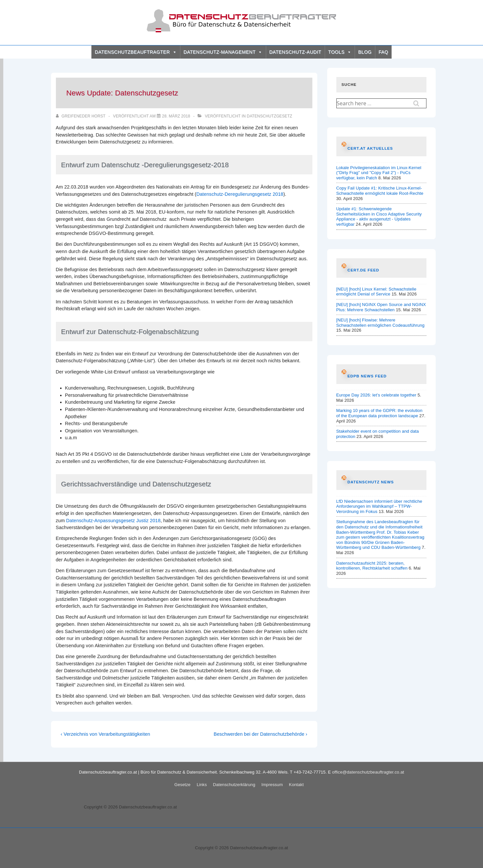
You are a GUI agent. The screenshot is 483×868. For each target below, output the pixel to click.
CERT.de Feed (363, 270)
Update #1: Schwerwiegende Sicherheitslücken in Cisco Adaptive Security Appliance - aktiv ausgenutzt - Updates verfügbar (379, 217)
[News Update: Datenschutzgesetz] (176, 116)
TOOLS (340, 52)
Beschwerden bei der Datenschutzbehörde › (261, 734)
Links (202, 785)
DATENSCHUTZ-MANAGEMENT (223, 52)
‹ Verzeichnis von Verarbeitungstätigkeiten (106, 734)
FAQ (383, 52)
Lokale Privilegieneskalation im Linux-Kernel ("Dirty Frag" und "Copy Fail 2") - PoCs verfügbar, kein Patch (379, 173)
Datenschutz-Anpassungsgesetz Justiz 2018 (113, 521)
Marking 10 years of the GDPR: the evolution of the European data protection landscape (379, 413)
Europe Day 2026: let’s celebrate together (376, 395)
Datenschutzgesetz (270, 116)
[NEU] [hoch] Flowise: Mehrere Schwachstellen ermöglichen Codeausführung (381, 323)
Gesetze (182, 785)
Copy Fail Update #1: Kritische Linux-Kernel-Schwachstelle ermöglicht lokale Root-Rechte (380, 191)
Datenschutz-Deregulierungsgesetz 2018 (240, 194)
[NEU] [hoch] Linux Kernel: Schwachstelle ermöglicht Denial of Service (376, 292)
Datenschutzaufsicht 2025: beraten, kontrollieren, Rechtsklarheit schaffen (372, 566)
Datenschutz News (371, 482)
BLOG (365, 52)
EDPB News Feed (367, 376)
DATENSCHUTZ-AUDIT (295, 52)
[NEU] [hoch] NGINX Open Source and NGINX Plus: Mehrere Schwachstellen (381, 307)
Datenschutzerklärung (234, 785)
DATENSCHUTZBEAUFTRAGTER (136, 52)
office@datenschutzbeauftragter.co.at (368, 772)
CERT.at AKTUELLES (370, 148)
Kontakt (296, 785)
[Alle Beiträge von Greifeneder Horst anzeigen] (81, 116)
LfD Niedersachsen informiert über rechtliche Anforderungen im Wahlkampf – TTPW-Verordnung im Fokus (379, 506)
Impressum (272, 785)
